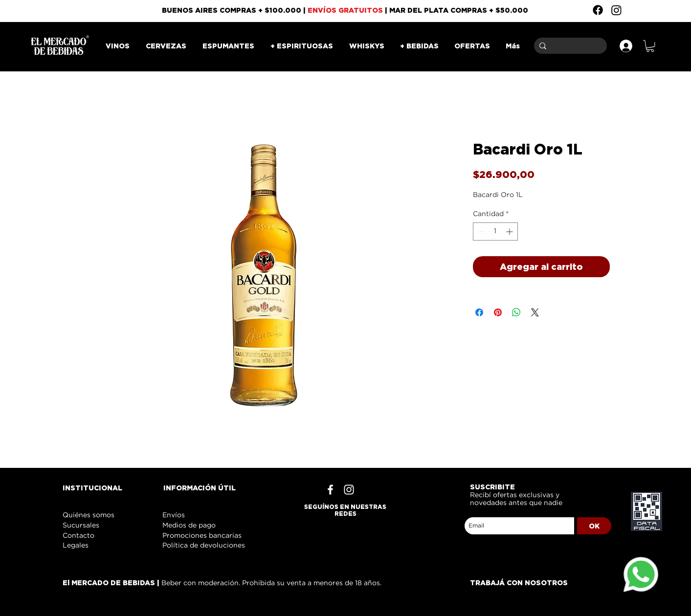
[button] (650, 46)
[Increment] (510, 231)
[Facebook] (598, 10)
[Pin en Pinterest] (498, 312)
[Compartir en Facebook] (479, 312)
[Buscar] (569, 46)
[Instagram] (616, 10)
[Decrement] (480, 231)
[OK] (594, 526)
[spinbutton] (495, 231)
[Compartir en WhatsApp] (516, 312)
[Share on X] (535, 312)
